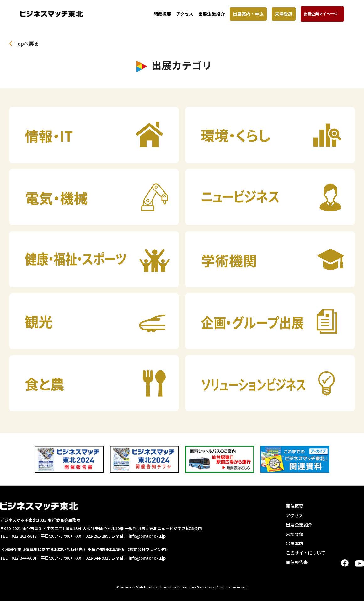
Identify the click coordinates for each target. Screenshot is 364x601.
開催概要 (162, 14)
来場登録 (284, 14)
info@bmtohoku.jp (147, 536)
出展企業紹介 (211, 14)
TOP (356, 593)
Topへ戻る (27, 43)
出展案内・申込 (248, 14)
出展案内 (295, 543)
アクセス (185, 14)
